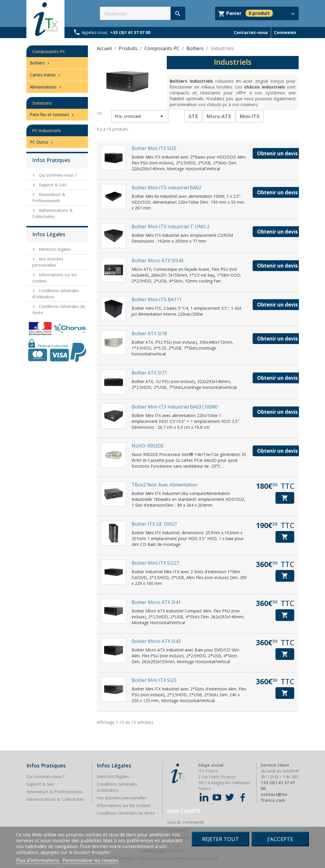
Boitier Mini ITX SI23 (154, 680)
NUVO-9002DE (148, 446)
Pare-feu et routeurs (52, 114)
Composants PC (49, 51)
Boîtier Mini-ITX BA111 (157, 299)
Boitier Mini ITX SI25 (154, 148)
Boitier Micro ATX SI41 (156, 602)
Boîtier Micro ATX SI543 (158, 261)
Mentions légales (54, 249)
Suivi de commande (186, 822)
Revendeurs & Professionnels (49, 198)
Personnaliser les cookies (90, 860)
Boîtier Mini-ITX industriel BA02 (166, 188)
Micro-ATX (219, 116)
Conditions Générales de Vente (126, 813)
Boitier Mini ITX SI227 (155, 563)
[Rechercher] (143, 13)
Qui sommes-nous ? (57, 175)
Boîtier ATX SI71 (149, 373)
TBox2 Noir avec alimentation (165, 485)
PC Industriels (47, 130)
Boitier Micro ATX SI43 (156, 641)
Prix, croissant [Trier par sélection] (140, 116)
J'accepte (280, 839)
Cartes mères (46, 75)
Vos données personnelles (122, 798)
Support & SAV (52, 185)
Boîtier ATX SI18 (149, 333)
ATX (193, 116)
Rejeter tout (220, 839)
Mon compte (184, 811)
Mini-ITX (250, 116)
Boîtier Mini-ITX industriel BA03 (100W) (175, 407)
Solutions (42, 103)
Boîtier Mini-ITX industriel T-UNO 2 (171, 227)
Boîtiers (40, 63)
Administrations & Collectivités (52, 213)
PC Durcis (42, 142)
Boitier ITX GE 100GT (155, 524)
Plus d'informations (38, 860)
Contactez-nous (251, 32)
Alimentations (46, 87)
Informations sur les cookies (124, 805)
